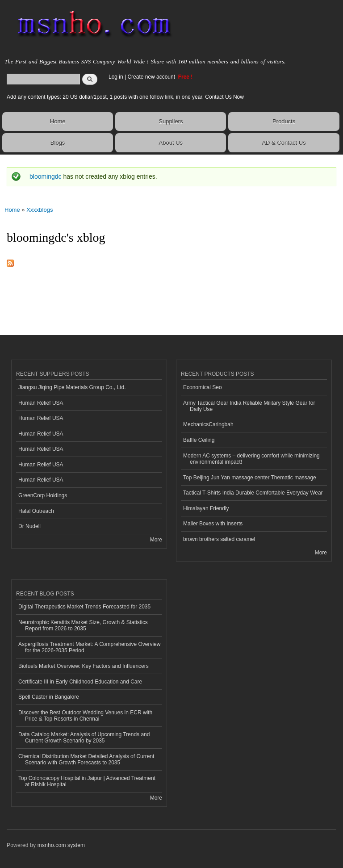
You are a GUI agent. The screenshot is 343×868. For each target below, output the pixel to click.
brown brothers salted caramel (219, 539)
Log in (116, 77)
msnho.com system (61, 845)
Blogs (58, 143)
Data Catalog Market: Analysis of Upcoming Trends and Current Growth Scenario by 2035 (84, 738)
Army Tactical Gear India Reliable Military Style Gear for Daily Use (249, 406)
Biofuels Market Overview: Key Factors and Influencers (84, 666)
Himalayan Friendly (206, 508)
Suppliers (171, 121)
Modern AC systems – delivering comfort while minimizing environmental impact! (251, 459)
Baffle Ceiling (199, 440)
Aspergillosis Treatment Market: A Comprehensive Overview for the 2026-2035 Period (89, 647)
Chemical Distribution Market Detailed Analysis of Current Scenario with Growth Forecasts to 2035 (86, 759)
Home (58, 121)
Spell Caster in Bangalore (49, 697)
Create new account (152, 77)
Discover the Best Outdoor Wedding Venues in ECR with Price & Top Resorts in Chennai (85, 716)
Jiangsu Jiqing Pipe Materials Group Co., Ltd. (72, 387)
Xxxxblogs (40, 210)
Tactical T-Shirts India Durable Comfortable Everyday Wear (253, 493)
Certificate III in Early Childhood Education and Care (80, 682)
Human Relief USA (41, 403)
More (156, 540)
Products (284, 121)
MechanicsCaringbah (208, 424)
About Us (171, 143)
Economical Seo (203, 387)
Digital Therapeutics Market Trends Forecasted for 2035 (84, 607)
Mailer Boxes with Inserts (213, 524)
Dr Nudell (29, 526)
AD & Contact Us (284, 143)
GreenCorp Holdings (43, 495)
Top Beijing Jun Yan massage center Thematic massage (250, 478)
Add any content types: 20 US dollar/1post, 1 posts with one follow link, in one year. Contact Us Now (125, 97)
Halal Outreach (36, 511)
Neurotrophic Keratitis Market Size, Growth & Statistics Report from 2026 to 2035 (83, 625)
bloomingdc (46, 176)
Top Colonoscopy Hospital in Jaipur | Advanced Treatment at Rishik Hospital (87, 781)
